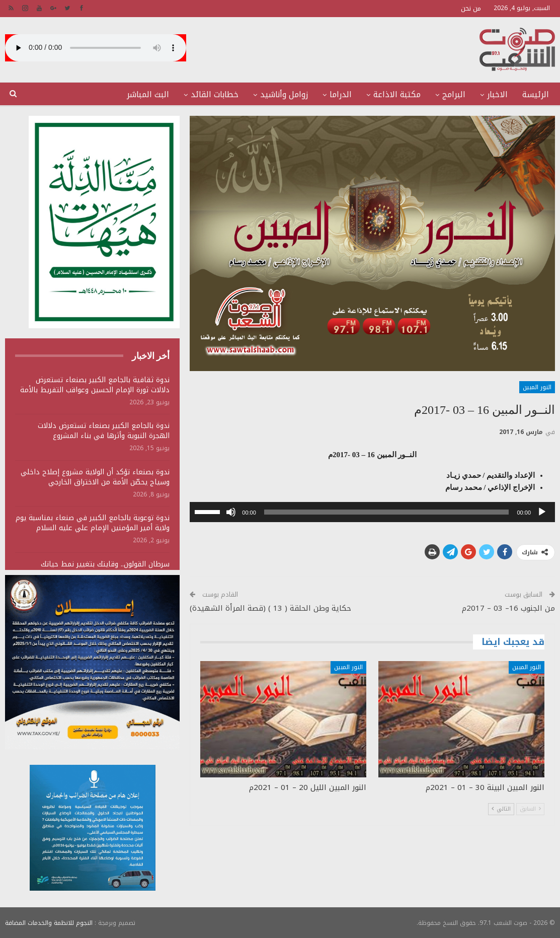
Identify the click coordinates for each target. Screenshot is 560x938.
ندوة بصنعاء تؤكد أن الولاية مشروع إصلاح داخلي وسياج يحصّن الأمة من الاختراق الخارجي (95, 477)
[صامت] (231, 512)
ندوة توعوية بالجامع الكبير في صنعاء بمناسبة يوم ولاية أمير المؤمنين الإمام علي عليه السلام (93, 523)
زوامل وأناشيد (284, 94)
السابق (530, 809)
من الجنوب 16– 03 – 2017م (508, 608)
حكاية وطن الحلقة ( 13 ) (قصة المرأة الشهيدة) (270, 608)
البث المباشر (148, 94)
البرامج (454, 94)
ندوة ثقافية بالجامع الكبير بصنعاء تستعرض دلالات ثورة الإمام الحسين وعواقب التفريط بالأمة (95, 385)
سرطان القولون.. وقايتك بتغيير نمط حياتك (105, 564)
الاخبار (497, 94)
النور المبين (537, 387)
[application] (372, 512)
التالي (501, 809)
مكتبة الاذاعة (397, 94)
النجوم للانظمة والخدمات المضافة (49, 922)
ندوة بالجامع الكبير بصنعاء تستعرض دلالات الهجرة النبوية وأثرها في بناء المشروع (104, 431)
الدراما (341, 94)
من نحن (471, 8)
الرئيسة (536, 94)
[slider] (387, 512)
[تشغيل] (542, 512)
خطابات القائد (215, 94)
